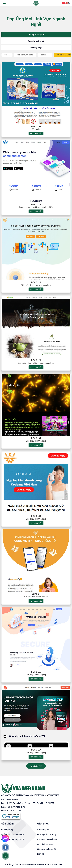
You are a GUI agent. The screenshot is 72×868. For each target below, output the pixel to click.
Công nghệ (45, 55)
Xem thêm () (36, 766)
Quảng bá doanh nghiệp (12, 835)
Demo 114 (36, 208)
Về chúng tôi (43, 830)
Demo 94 (36, 597)
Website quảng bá (36, 41)
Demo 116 (36, 286)
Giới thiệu (43, 824)
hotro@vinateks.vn (16, 807)
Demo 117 (36, 753)
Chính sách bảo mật (47, 849)
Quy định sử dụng (46, 844)
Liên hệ (41, 854)
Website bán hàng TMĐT (13, 839)
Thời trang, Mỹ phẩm (25, 55)
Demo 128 (36, 364)
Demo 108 (36, 519)
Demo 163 (36, 130)
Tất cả (7, 55)
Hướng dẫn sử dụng (47, 835)
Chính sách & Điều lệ (47, 839)
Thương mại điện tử (36, 35)
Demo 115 (36, 675)
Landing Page (36, 48)
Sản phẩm (7, 824)
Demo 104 (36, 442)
